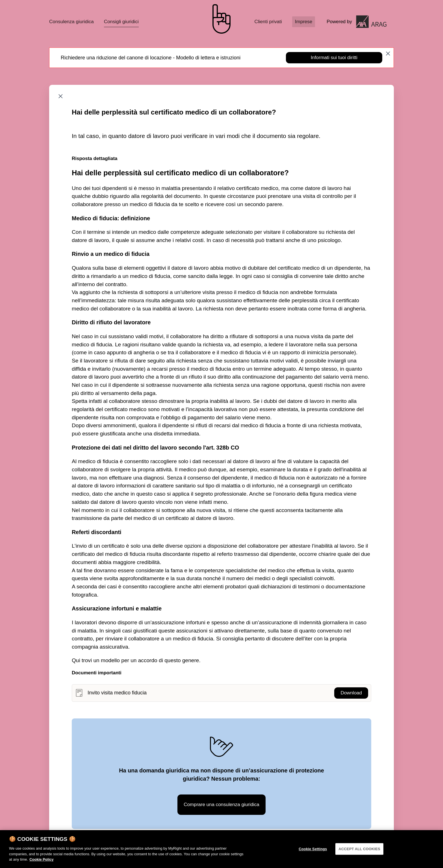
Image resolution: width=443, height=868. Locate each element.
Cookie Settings (313, 854)
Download (351, 693)
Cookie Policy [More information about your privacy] (41, 864)
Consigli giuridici (121, 22)
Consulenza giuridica (71, 22)
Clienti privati (268, 22)
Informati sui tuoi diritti (334, 58)
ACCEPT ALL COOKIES (359, 854)
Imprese (304, 22)
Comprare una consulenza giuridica (221, 805)
